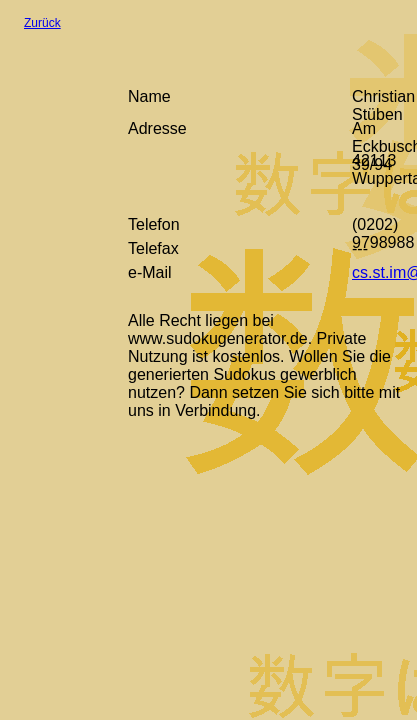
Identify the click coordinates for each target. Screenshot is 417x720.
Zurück (42, 23)
